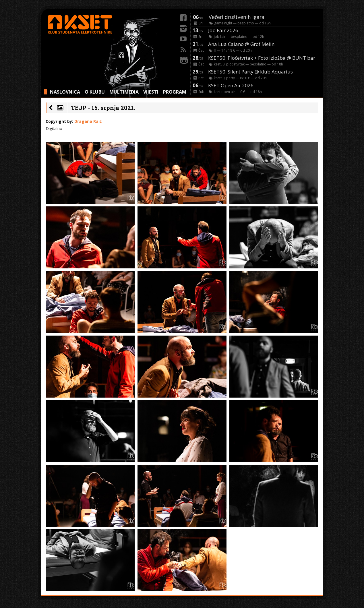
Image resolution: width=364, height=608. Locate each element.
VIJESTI (151, 92)
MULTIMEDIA (124, 92)
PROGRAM (175, 92)
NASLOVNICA (65, 92)
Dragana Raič (88, 121)
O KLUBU (95, 92)
